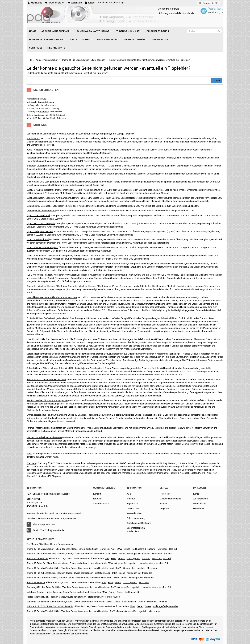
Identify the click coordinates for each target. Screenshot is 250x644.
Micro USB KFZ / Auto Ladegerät (42, 247)
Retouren (98, 499)
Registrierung (117, 3)
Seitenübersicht (101, 504)
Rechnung (44, 112)
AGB (129, 494)
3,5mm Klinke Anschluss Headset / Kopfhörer (49, 264)
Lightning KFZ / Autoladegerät (41, 211)
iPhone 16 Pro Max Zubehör (40, 568)
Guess (127, 549)
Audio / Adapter (34, 150)
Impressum (132, 504)
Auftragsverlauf (201, 499)
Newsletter (199, 508)
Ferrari (120, 611)
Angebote (165, 508)
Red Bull (173, 549)
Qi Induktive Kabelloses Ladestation (44, 437)
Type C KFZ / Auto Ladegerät (41, 223)
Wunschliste (199, 504)
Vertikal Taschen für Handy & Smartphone (47, 400)
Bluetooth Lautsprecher (38, 166)
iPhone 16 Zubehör (36, 583)
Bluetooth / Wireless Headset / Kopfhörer (47, 286)
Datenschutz (133, 508)
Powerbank (32, 158)
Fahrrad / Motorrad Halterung (41, 428)
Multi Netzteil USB (35, 182)
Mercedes (163, 549)
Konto (196, 494)
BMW (110, 563)
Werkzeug (32, 463)
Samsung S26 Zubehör (38, 602)
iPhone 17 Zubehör (36, 563)
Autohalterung (33, 138)
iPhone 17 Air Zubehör (37, 558)
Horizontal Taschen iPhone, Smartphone (46, 379)
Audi (107, 558)
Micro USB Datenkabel (38, 239)
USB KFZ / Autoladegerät (39, 190)
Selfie (29, 454)
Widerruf (131, 499)
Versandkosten (134, 513)
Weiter (217, 80)
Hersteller (165, 494)
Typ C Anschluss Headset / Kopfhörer (45, 275)
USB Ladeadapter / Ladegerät (41, 198)
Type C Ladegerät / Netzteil (40, 231)
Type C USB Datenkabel (38, 215)
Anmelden (103, 3)
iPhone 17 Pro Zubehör (38, 554)
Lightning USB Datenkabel (39, 206)
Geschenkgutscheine (170, 499)
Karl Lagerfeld (139, 549)
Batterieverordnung (136, 518)
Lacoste (146, 587)
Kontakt (97, 494)
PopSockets (33, 174)
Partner (163, 504)
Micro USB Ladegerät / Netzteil (42, 256)
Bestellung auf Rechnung (139, 523)
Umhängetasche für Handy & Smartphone (47, 415)
